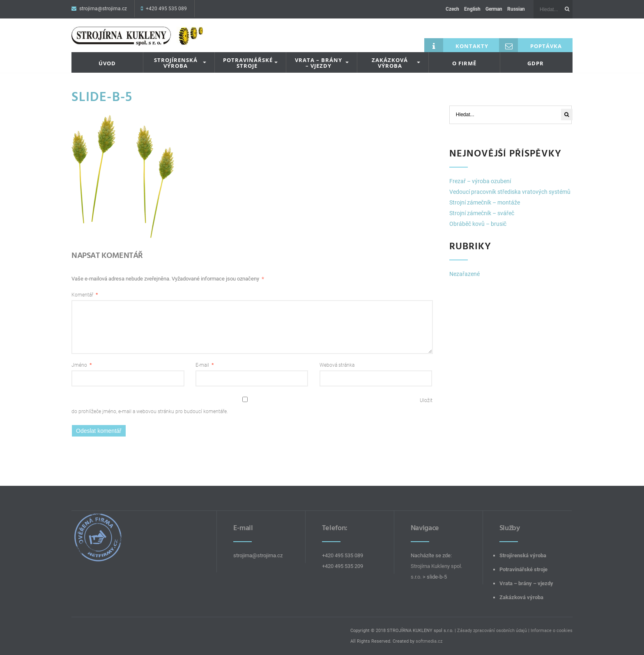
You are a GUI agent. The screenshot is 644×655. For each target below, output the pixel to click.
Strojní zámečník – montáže (485, 202)
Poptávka (530, 45)
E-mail (205, 365)
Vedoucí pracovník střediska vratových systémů (510, 192)
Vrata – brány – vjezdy (319, 63)
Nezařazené (465, 274)
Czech (452, 9)
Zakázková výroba (390, 63)
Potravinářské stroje (248, 63)
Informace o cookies (552, 631)
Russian (516, 9)
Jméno (82, 365)
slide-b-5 (102, 97)
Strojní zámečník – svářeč (482, 213)
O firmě (464, 63)
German (494, 9)
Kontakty (456, 45)
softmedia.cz (429, 641)
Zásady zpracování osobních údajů (492, 631)
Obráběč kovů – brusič (478, 224)
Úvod (107, 63)
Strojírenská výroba (176, 63)
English (472, 9)
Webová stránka (337, 365)
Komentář (85, 295)
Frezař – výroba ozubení (480, 181)
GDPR (536, 63)
